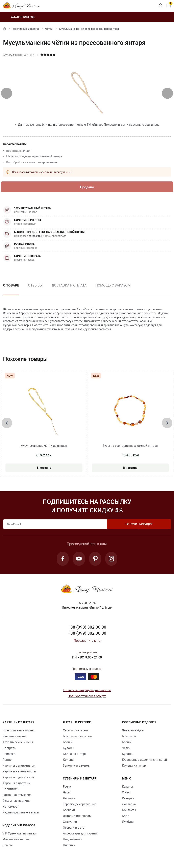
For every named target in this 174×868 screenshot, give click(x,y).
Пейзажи (9, 755)
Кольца (68, 761)
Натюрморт (10, 808)
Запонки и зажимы (77, 767)
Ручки (67, 788)
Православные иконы (18, 731)
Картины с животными (19, 767)
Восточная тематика (17, 796)
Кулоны (69, 749)
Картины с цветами (16, 784)
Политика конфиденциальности (87, 691)
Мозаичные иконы (16, 840)
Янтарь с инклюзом (77, 817)
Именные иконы (14, 737)
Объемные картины (16, 802)
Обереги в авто (74, 829)
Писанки (69, 846)
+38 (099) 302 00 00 (87, 634)
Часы (67, 793)
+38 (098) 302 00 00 (87, 628)
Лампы (8, 846)
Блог (125, 817)
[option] (35, 289)
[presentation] (7, 93)
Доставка (129, 805)
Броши (68, 743)
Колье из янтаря (75, 755)
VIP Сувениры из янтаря (20, 834)
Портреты (9, 749)
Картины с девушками (18, 778)
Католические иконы (18, 743)
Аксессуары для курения (81, 834)
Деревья (69, 799)
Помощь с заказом (113, 286)
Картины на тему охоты (19, 772)
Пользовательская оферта (87, 697)
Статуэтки (70, 823)
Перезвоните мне (87, 642)
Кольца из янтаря (135, 767)
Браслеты (129, 737)
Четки (49, 29)
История (128, 799)
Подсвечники (73, 840)
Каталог (128, 788)
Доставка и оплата (69, 286)
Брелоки (69, 811)
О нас (126, 793)
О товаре (11, 286)
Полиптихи (10, 790)
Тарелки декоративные (80, 805)
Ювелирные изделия (26, 29)
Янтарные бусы (133, 731)
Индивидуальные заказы (21, 813)
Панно (7, 761)
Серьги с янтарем (75, 731)
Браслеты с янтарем (77, 737)
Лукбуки (128, 823)
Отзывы (35, 286)
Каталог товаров (19, 17)
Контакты (129, 811)
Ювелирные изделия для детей (144, 761)
